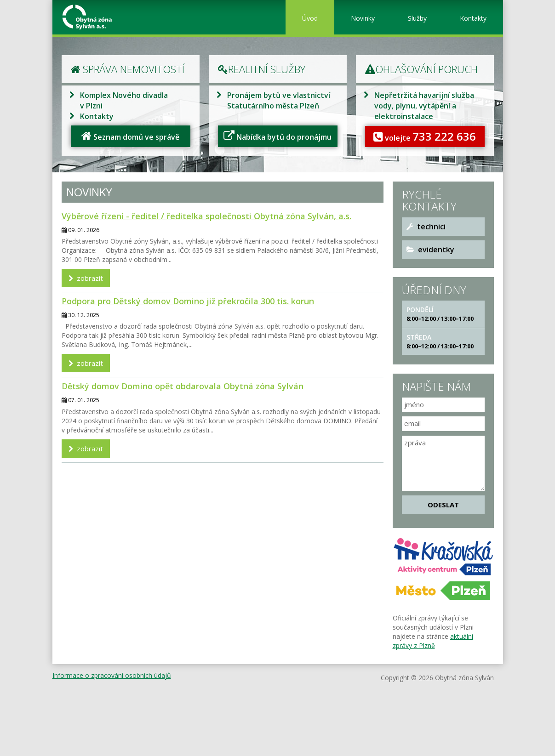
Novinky (363, 18)
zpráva (443, 463)
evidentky (430, 250)
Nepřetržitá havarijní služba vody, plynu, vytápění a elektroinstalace (424, 106)
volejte (425, 136)
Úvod (310, 18)
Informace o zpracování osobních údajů (112, 675)
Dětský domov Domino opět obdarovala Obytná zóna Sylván (183, 386)
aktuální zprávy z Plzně (433, 641)
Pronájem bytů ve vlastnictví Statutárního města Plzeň (279, 100)
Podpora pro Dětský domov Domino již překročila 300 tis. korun (188, 301)
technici (426, 227)
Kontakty (473, 18)
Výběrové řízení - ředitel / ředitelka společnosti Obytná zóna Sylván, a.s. (206, 216)
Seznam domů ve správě (130, 136)
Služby (417, 18)
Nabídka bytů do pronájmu (277, 136)
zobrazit (86, 278)
